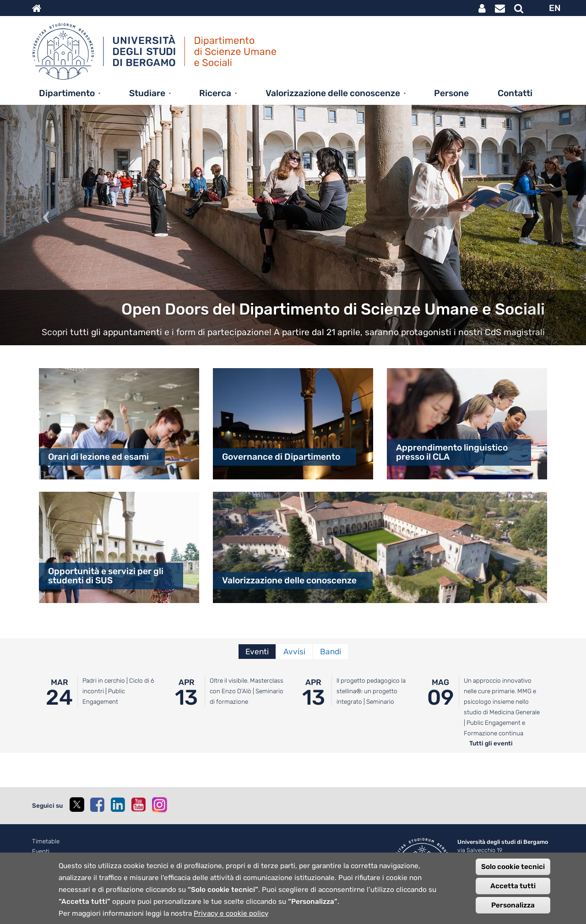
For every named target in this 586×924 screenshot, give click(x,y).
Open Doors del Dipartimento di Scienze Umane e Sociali (333, 309)
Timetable (46, 841)
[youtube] (138, 804)
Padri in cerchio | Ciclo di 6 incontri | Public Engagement (118, 691)
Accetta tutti (513, 886)
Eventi (257, 652)
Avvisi (294, 652)
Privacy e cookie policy (231, 914)
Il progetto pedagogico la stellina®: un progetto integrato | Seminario (371, 691)
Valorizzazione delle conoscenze (333, 93)
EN (555, 8)
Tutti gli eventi (491, 743)
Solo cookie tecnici (513, 867)
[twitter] (76, 806)
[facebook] (97, 804)
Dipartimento (67, 93)
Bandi (331, 652)
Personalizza (513, 906)
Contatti (515, 93)
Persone (451, 93)
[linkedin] (118, 804)
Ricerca (215, 93)
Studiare (147, 93)
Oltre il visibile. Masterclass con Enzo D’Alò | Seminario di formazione (247, 691)
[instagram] (160, 805)
